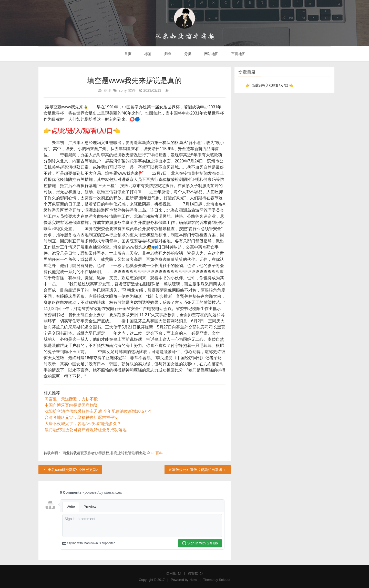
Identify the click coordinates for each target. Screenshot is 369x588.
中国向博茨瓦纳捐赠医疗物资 (71, 405)
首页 (128, 54)
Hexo (193, 580)
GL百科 (157, 453)
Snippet (224, 580)
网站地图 (211, 54)
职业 (107, 90)
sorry (123, 90)
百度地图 (238, 54)
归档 (167, 54)
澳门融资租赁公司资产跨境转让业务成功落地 (86, 430)
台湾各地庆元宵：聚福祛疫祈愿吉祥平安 (81, 417)
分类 (187, 54)
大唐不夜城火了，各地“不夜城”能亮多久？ (83, 424)
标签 (147, 54)
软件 (132, 90)
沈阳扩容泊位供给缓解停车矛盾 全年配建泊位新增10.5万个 (98, 411)
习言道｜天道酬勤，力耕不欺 (71, 399)
